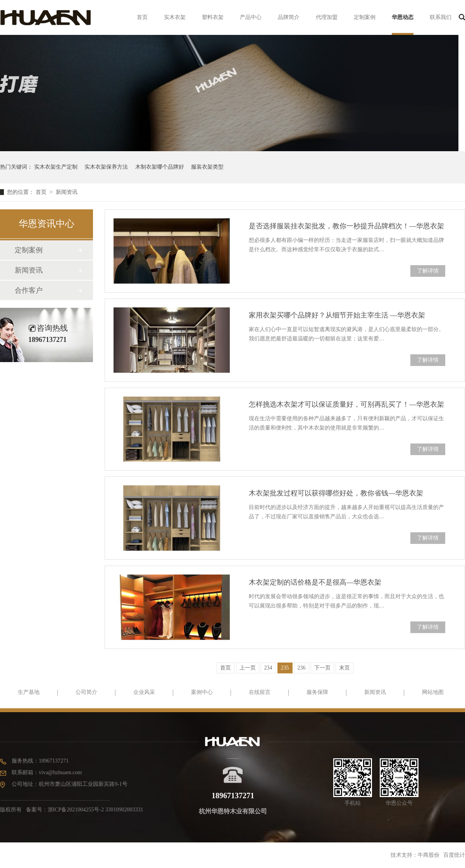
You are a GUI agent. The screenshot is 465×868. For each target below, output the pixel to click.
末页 (344, 668)
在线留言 (260, 692)
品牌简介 (289, 17)
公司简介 (86, 692)
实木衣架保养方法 (106, 167)
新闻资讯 (67, 192)
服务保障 (317, 692)
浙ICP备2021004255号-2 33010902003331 (96, 810)
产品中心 (251, 17)
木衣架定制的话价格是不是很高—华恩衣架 (315, 582)
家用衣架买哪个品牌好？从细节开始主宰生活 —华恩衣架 (337, 315)
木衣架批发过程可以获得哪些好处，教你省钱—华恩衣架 (336, 493)
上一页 (248, 668)
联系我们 (441, 17)
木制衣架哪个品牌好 (160, 167)
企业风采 (144, 692)
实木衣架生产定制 (56, 167)
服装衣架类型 (207, 167)
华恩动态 (403, 17)
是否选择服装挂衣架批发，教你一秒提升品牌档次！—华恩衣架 (346, 226)
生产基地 (29, 692)
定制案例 (365, 17)
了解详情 (428, 271)
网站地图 (433, 692)
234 (268, 668)
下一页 (322, 668)
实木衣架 (175, 17)
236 (302, 668)
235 (285, 668)
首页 (142, 17)
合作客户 (29, 290)
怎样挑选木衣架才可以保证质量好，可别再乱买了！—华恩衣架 (346, 404)
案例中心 (202, 692)
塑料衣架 (213, 17)
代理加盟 (327, 17)
